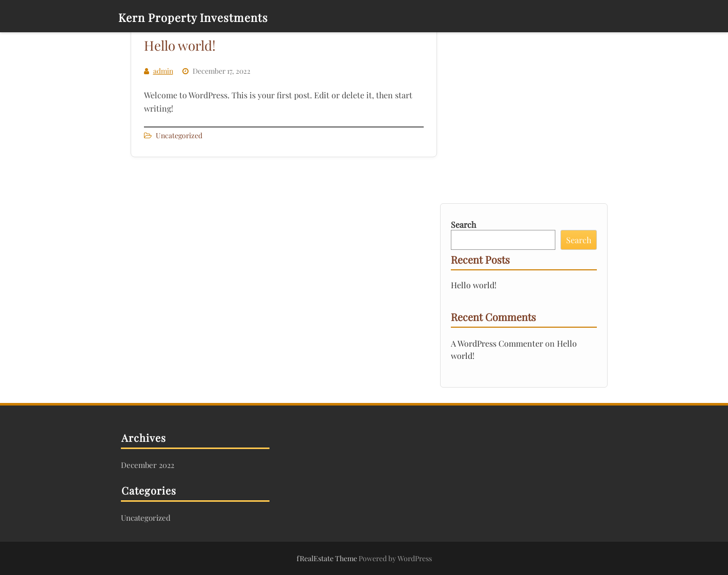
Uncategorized (179, 135)
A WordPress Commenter (497, 343)
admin (163, 71)
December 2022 (148, 465)
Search (463, 225)
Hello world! (180, 45)
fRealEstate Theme (328, 558)
